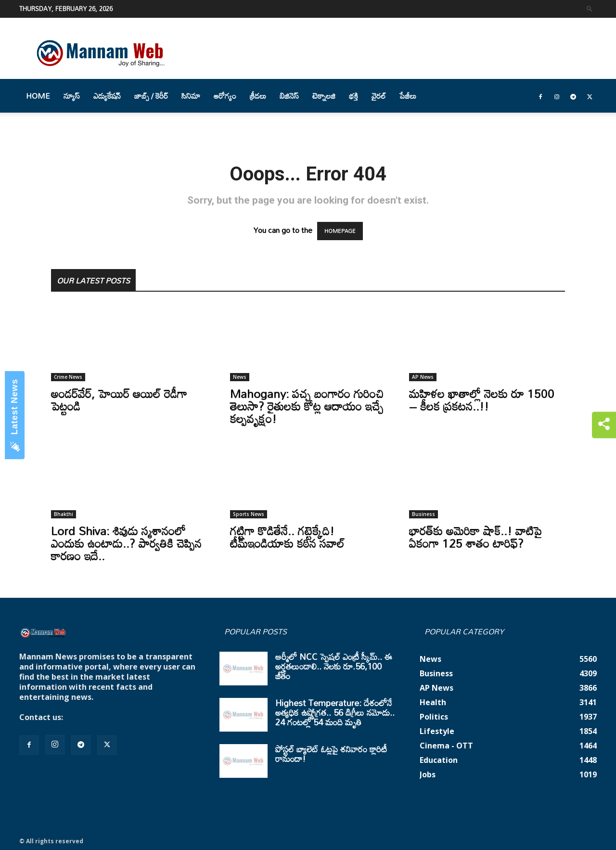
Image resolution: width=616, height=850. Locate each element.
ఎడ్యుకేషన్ (107, 96)
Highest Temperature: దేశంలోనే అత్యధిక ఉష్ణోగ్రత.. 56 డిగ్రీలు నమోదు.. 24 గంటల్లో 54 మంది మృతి (335, 712)
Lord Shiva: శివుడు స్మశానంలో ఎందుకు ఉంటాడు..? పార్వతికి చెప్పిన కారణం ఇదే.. (126, 543)
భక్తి (353, 96)
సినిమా (191, 96)
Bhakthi (64, 514)
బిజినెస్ (289, 96)
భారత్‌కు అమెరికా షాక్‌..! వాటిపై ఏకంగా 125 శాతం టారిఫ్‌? (475, 537)
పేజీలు (408, 96)
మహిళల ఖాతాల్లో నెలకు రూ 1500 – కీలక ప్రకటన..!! (482, 400)
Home (38, 96)
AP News (423, 377)
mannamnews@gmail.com (116, 717)
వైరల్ (379, 96)
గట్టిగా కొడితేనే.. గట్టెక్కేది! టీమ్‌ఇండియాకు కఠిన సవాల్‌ (287, 537)
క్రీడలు (258, 96)
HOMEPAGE (340, 231)
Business (423, 514)
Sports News (249, 514)
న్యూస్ (72, 96)
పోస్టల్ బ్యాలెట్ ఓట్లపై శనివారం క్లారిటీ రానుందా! (331, 754)
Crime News (68, 377)
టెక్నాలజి (324, 96)
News (240, 377)
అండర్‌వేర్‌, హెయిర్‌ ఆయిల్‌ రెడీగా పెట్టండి (119, 400)
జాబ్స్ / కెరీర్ (151, 96)
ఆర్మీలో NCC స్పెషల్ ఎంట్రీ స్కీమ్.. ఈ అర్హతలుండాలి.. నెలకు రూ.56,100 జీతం (334, 666)
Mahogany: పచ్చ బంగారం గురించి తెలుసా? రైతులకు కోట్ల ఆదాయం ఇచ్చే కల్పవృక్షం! (307, 406)
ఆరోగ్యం (225, 96)
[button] (590, 8)
